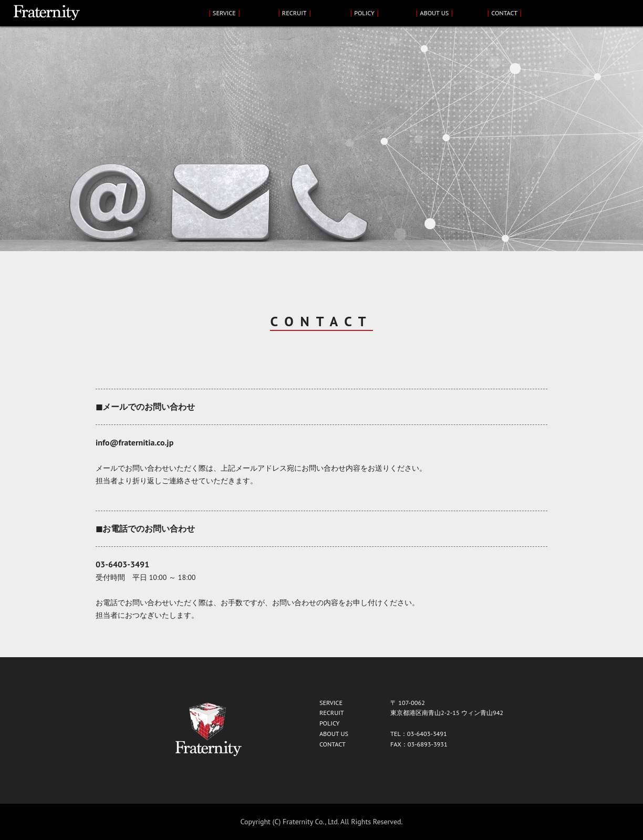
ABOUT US (434, 13)
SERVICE (224, 13)
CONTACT (504, 13)
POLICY (364, 13)
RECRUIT (294, 13)
